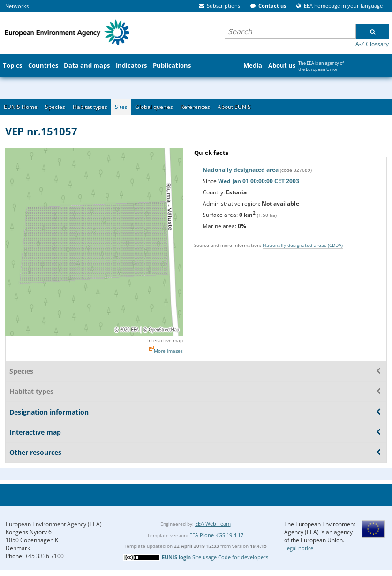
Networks (17, 6)
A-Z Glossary (372, 44)
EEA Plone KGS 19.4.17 (216, 535)
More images (168, 351)
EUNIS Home (21, 107)
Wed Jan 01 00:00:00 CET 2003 (259, 181)
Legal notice (299, 548)
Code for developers (243, 557)
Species (55, 107)
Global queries (154, 107)
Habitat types (90, 107)
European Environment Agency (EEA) (54, 524)
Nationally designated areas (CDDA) (303, 245)
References (195, 107)
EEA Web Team (213, 524)
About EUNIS (234, 107)
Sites (121, 107)
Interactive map (165, 340)
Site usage (204, 557)
